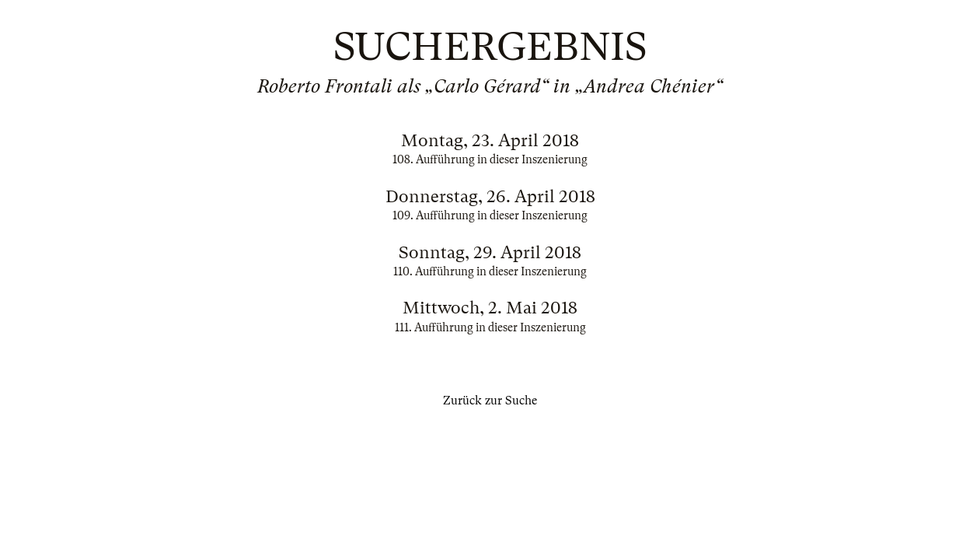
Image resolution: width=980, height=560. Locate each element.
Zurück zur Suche (490, 401)
